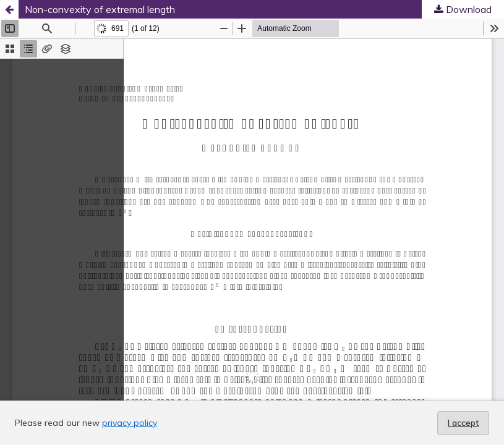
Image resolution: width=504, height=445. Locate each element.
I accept (463, 423)
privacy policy (130, 423)
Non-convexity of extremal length (100, 9)
